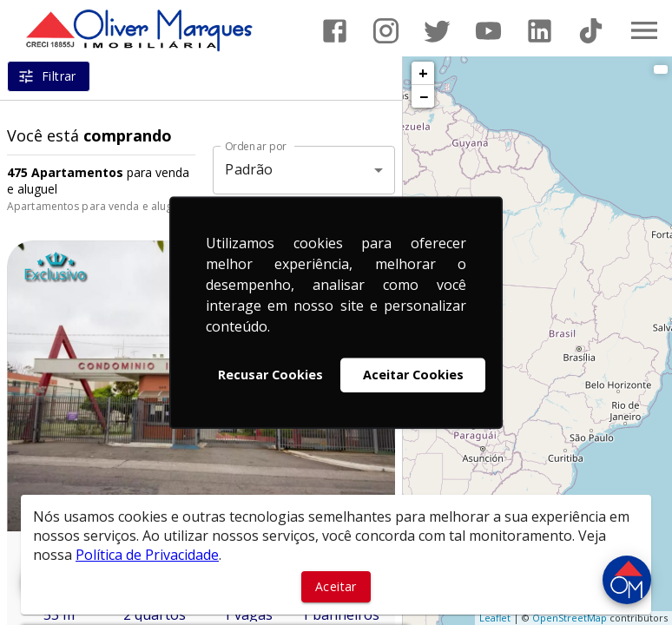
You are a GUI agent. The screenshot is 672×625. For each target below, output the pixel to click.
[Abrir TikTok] (591, 31)
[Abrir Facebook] (335, 31)
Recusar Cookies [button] (270, 375)
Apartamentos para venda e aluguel (97, 206)
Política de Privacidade (147, 555)
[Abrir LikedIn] (540, 31)
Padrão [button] (249, 169)
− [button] (424, 96)
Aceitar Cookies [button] (413, 375)
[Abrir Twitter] (437, 31)
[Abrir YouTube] (488, 31)
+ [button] (423, 73)
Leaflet (495, 618)
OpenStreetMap (570, 618)
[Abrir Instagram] (386, 31)
